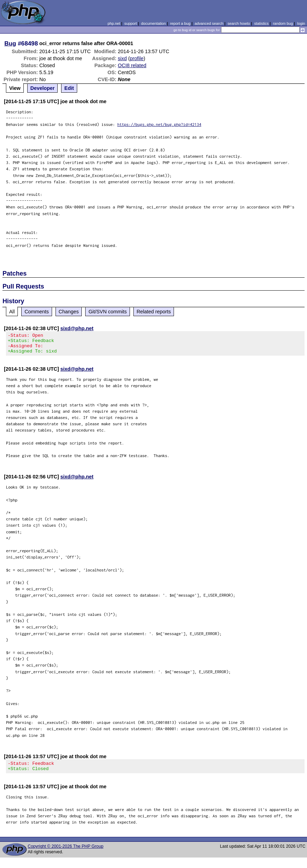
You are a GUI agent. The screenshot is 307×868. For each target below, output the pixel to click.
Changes (69, 312)
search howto (239, 23)
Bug (10, 43)
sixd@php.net (77, 328)
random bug (283, 23)
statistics (261, 23)
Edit (69, 88)
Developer (43, 88)
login (301, 23)
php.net (114, 23)
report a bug (180, 23)
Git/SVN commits (108, 312)
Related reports (154, 312)
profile (137, 58)
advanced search (209, 23)
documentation (153, 23)
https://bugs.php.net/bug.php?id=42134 (159, 124)
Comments (37, 312)
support (131, 23)
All (12, 312)
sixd (122, 58)
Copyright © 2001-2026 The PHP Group (65, 853)
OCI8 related (132, 65)
